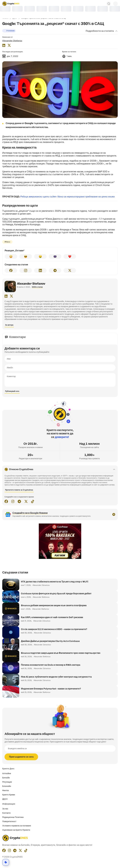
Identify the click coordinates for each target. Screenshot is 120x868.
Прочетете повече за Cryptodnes (19, 490)
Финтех (6, 790)
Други (5, 799)
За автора (9, 325)
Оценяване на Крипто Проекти (16, 830)
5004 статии (37, 287)
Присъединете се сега (21, 757)
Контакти (6, 813)
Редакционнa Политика (13, 817)
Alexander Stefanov (12, 41)
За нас (5, 809)
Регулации (7, 782)
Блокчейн (7, 786)
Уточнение (10, 31)
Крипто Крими (9, 795)
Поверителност (9, 821)
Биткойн (6, 778)
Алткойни (7, 773)
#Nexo (7, 242)
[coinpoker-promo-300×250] (60, 558)
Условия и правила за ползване (17, 826)
